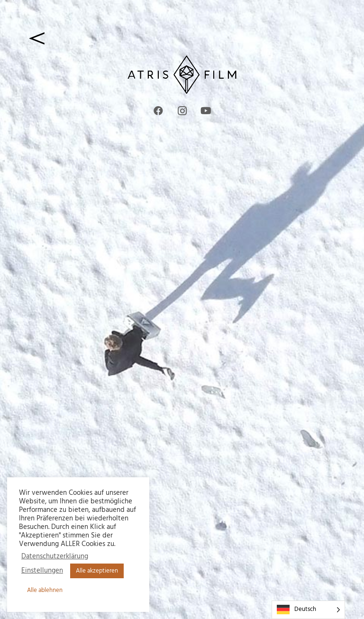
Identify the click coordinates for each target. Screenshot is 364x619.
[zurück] (182, 38)
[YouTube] (206, 111)
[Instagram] (182, 111)
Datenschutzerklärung (55, 557)
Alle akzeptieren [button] (97, 571)
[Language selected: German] (308, 610)
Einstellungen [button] (42, 571)
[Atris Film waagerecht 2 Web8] (182, 75)
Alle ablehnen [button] (45, 590)
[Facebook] (158, 111)
